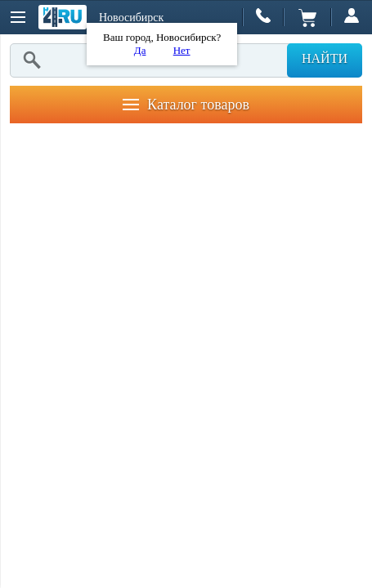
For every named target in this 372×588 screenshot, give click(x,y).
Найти (325, 58)
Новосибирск (131, 18)
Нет (182, 50)
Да (140, 50)
